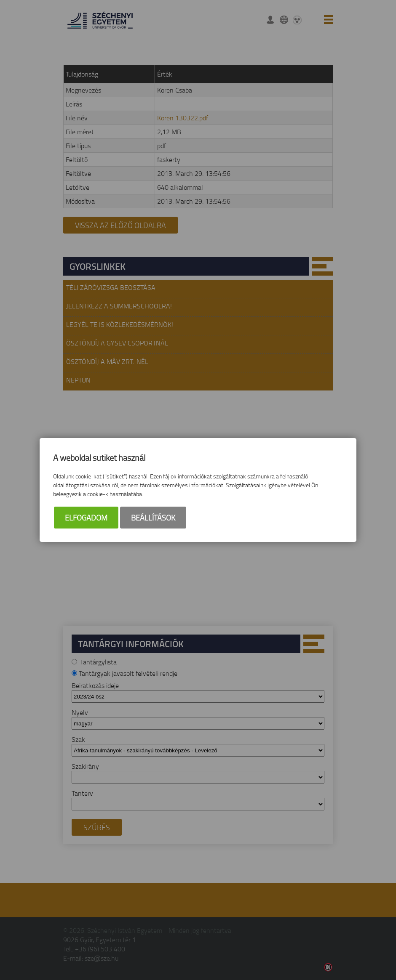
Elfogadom (86, 518)
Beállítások (153, 518)
